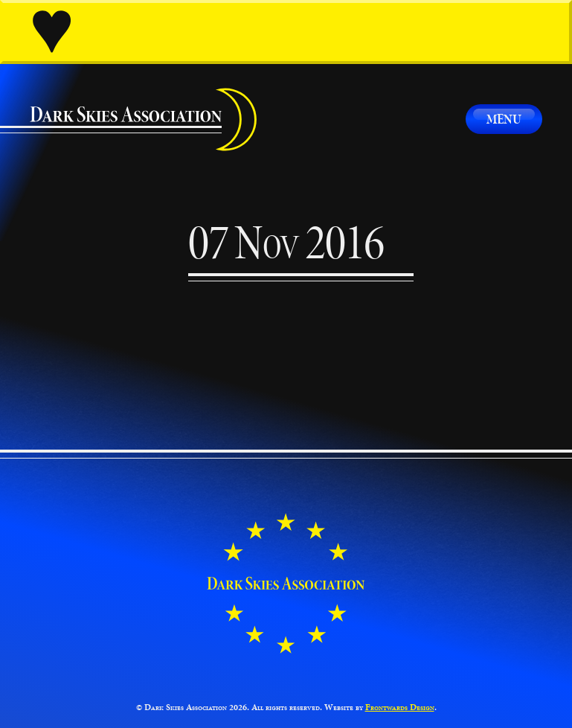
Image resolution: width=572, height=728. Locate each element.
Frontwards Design (400, 707)
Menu (504, 119)
